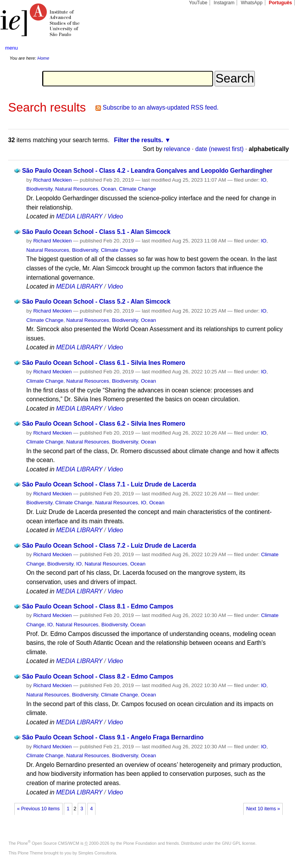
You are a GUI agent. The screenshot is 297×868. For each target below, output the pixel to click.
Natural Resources (77, 189)
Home (44, 58)
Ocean (108, 189)
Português (280, 3)
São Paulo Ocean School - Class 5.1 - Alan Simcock (96, 232)
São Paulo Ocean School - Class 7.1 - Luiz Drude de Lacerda (109, 484)
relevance (177, 149)
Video (115, 216)
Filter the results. (139, 140)
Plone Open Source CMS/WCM (48, 843)
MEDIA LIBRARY (79, 216)
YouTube (198, 3)
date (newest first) (219, 149)
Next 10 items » (263, 809)
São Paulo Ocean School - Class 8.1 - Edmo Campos (98, 606)
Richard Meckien (53, 180)
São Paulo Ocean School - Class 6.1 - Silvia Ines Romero (104, 363)
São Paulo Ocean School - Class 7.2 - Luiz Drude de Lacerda (109, 546)
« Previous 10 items (38, 809)
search (276, 48)
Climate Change (138, 189)
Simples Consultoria (97, 853)
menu (11, 48)
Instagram (224, 3)
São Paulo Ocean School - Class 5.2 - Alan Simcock (96, 302)
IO (264, 180)
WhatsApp (252, 3)
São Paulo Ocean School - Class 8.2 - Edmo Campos (98, 676)
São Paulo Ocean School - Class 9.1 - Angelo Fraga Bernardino (113, 737)
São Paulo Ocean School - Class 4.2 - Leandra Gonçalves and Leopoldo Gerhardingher (147, 171)
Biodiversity (39, 189)
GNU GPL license (239, 843)
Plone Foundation (140, 843)
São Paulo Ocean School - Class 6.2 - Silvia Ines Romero (104, 424)
